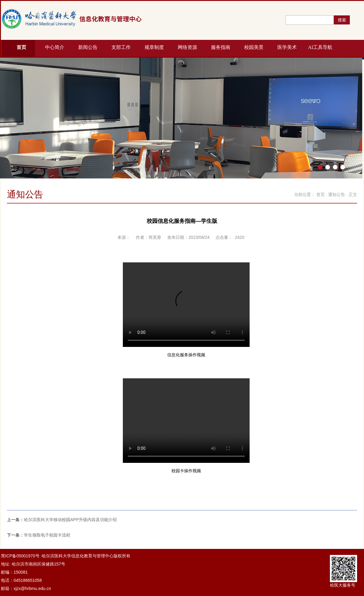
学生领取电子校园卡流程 (47, 535)
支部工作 (121, 47)
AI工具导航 (320, 47)
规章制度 (154, 47)
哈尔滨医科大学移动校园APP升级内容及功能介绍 (70, 520)
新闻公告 (88, 47)
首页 (21, 47)
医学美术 (287, 47)
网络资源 (187, 47)
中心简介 (55, 47)
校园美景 (254, 47)
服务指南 (221, 47)
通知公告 (337, 194)
